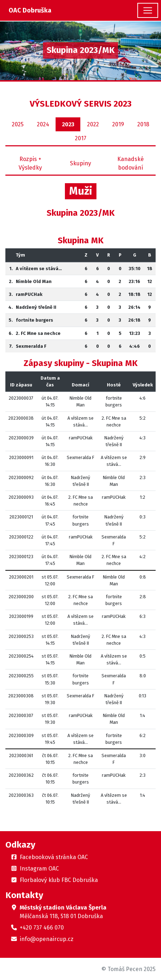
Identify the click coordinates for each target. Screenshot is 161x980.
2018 (143, 124)
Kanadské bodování (131, 163)
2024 (43, 124)
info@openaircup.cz (47, 939)
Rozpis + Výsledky (30, 163)
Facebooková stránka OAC (54, 857)
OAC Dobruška (30, 10)
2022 (93, 124)
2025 (18, 124)
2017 (81, 138)
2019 (118, 124)
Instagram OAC (39, 869)
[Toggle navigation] (148, 10)
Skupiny (80, 163)
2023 (68, 124)
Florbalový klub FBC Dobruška (59, 880)
